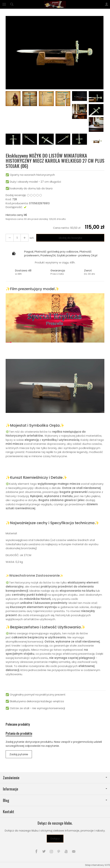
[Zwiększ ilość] (10, 238)
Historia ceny (16, 215)
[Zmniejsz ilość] (25, 238)
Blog (55, 800)
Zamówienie (55, 778)
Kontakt (9, 812)
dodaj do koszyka (70, 238)
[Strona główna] (55, 4)
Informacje (55, 789)
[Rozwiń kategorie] (4, 4)
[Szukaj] (12, 4)
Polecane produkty (18, 724)
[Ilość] (17, 238)
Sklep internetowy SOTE (97, 865)
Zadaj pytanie (19, 754)
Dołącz (55, 838)
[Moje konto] (107, 4)
